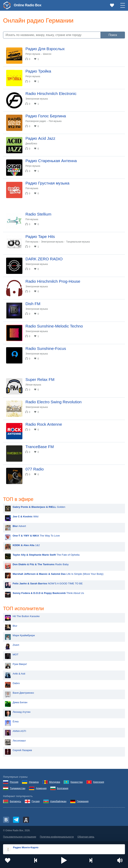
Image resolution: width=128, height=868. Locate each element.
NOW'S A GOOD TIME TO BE (48, 583)
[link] (7, 5)
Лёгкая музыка (33, 385)
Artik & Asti (19, 674)
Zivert (16, 645)
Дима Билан (20, 702)
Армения (41, 788)
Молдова (55, 782)
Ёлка (16, 721)
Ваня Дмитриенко (23, 693)
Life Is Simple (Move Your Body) (58, 574)
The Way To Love (36, 536)
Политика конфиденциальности (57, 837)
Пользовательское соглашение (20, 837)
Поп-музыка (55, 121)
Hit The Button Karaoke (26, 616)
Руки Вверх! (20, 664)
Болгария (63, 788)
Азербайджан (58, 801)
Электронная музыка (37, 99)
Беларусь (15, 801)
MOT (15, 654)
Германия (83, 801)
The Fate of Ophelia (46, 555)
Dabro (16, 683)
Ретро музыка (33, 54)
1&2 (26, 545)
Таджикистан (18, 788)
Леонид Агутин (22, 712)
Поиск (113, 35)
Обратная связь (86, 837)
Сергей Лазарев (22, 750)
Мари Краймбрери (24, 635)
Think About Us (48, 593)
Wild (25, 516)
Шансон (47, 54)
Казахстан (77, 782)
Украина (34, 782)
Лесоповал (19, 741)
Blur (15, 626)
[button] (64, 860)
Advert (19, 526)
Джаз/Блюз (31, 144)
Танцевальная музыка (78, 242)
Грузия (36, 801)
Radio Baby (41, 564)
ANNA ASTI (19, 731)
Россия (14, 782)
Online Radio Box (28, 5)
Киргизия (99, 782)
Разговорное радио (36, 121)
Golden (39, 507)
